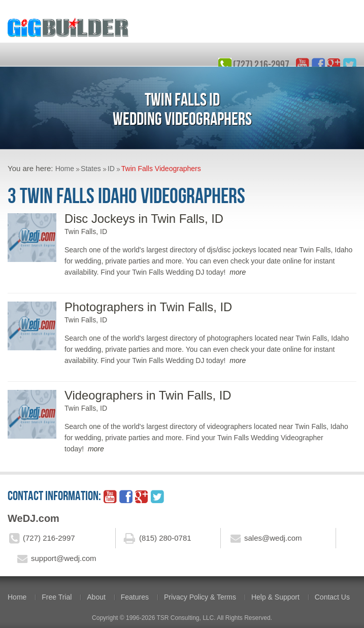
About (96, 597)
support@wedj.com (64, 558)
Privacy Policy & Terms (200, 597)
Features (135, 597)
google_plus (334, 64)
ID (111, 169)
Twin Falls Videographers (161, 169)
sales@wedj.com (273, 538)
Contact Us (332, 597)
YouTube (303, 64)
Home (65, 169)
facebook (318, 64)
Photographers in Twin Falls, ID (148, 307)
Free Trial (57, 597)
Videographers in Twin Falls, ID (148, 395)
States (91, 169)
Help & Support (275, 597)
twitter (350, 64)
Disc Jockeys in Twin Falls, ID (144, 219)
